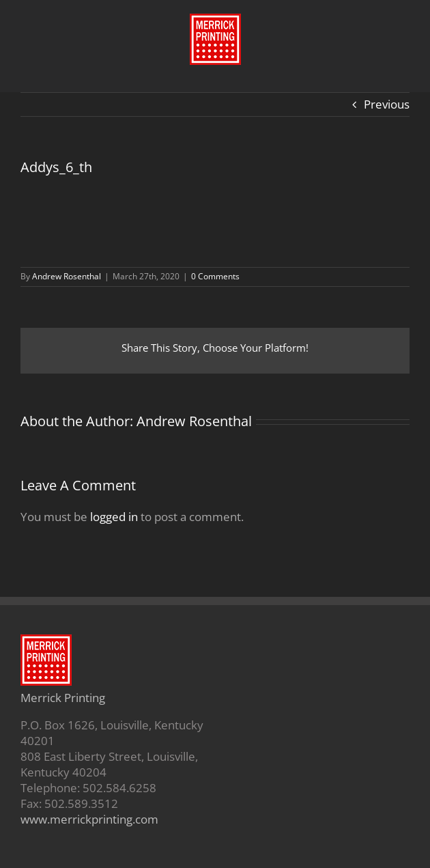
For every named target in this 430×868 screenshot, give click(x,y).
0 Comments (215, 276)
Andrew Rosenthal (67, 276)
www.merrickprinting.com (89, 819)
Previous (387, 104)
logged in (114, 517)
